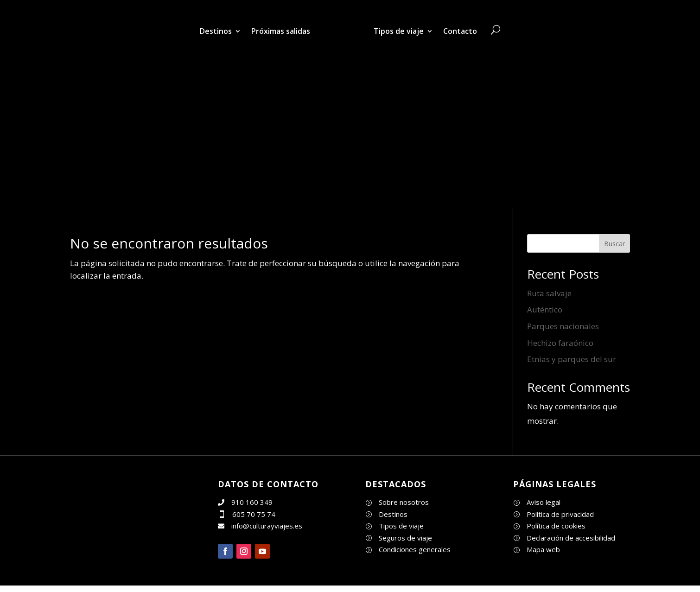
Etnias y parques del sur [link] (572, 359)
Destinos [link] (216, 31)
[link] (342, 31)
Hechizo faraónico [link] (560, 343)
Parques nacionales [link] (563, 326)
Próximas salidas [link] (281, 31)
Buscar (614, 244)
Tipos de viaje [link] (399, 31)
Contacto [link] (460, 31)
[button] (225, 551)
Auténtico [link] (545, 309)
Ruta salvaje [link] (549, 293)
